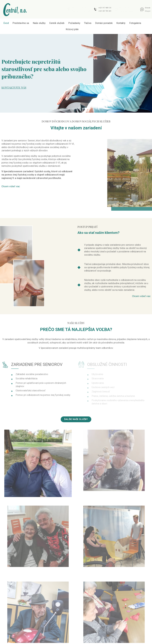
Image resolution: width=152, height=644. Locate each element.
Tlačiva (88, 23)
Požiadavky (74, 23)
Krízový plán (72, 29)
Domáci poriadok (104, 23)
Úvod (6, 23)
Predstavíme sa (21, 23)
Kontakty (121, 23)
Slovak (148, 8)
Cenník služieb (57, 23)
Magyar (148, 11)
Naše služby (39, 23)
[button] (11, 186)
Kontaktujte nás (14, 87)
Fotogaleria (135, 23)
